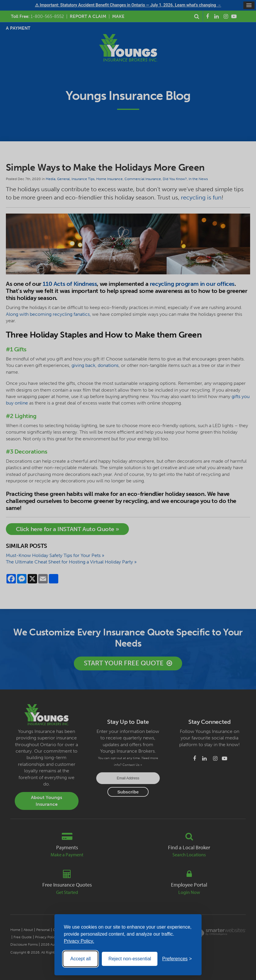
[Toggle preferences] (177, 959)
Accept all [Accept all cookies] (80, 959)
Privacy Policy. (79, 941)
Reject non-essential (130, 959)
